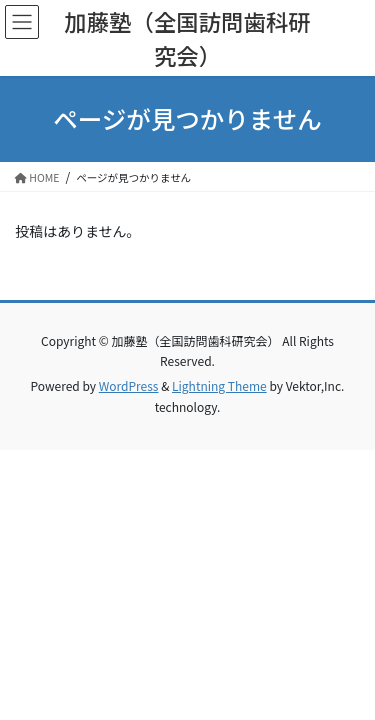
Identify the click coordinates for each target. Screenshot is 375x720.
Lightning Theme (219, 385)
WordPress (129, 385)
